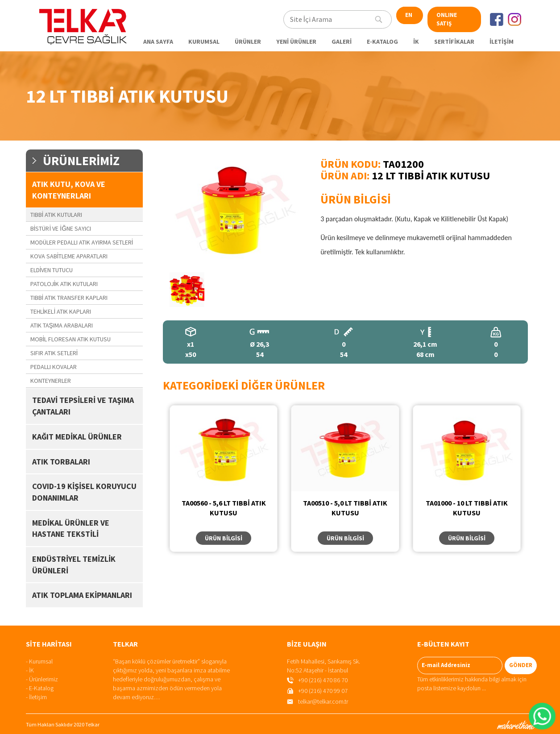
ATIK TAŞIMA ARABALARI (62, 325)
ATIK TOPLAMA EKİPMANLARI (82, 595)
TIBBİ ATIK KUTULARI (56, 215)
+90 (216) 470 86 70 (323, 680)
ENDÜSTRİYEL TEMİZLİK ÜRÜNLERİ (74, 565)
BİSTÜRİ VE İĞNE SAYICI (61, 228)
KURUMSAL (204, 41)
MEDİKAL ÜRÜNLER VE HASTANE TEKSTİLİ (71, 529)
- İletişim (36, 697)
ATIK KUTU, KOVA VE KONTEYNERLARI (69, 190)
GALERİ (342, 41)
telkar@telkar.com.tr (323, 701)
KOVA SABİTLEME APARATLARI (69, 256)
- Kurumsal (39, 661)
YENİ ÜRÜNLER (296, 41)
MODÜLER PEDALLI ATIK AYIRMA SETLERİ (82, 242)
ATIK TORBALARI (61, 462)
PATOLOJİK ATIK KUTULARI (64, 284)
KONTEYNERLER (51, 381)
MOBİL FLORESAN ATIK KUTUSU (71, 339)
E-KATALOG (382, 41)
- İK (30, 670)
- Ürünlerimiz (42, 679)
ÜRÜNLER (248, 41)
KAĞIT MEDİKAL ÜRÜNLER (77, 437)
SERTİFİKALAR (454, 41)
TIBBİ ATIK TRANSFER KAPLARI (69, 298)
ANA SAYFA (158, 41)
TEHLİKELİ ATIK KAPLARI (61, 311)
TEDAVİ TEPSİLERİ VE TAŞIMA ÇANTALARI (83, 406)
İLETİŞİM (502, 41)
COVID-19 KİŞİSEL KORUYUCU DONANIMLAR (84, 492)
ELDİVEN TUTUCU (52, 270)
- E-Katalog (40, 688)
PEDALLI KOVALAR (54, 367)
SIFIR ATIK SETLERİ (54, 353)
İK (416, 41)
